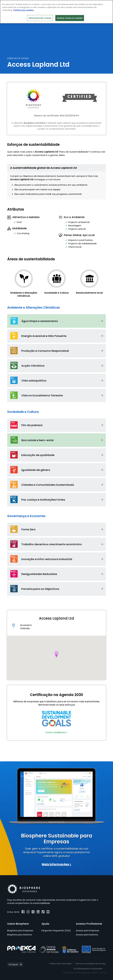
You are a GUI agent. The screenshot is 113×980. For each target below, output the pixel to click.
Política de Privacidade (60, 964)
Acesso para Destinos (87, 935)
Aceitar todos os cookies (70, 18)
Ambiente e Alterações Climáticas (24, 294)
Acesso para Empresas (88, 931)
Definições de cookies (40, 18)
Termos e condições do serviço (91, 964)
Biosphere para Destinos (20, 935)
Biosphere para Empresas (20, 931)
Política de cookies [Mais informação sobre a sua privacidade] (24, 10)
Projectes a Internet (98, 973)
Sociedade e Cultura (56, 293)
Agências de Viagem (18, 58)
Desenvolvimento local (89, 293)
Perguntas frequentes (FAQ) (56, 931)
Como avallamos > (56, 732)
